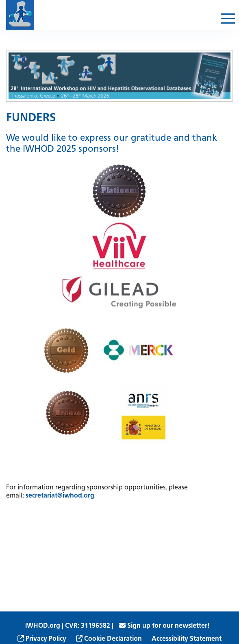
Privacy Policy (42, 639)
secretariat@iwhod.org (60, 496)
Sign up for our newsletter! (164, 626)
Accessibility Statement (187, 639)
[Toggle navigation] (228, 19)
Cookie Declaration (109, 639)
